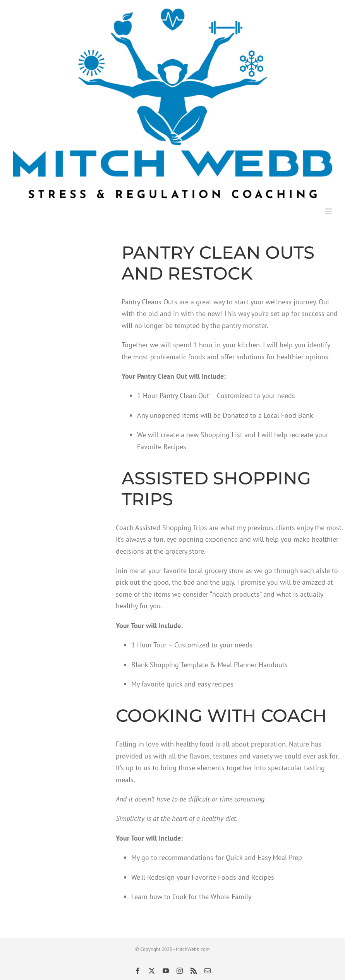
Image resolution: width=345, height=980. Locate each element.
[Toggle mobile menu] (329, 211)
